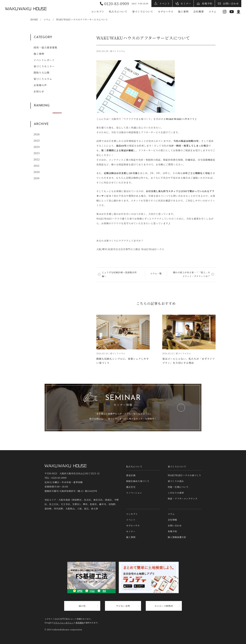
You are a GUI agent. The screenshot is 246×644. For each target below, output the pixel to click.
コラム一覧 (156, 273)
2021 (37, 166)
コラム (212, 12)
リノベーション (134, 493)
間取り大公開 (41, 73)
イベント (165, 4)
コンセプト (98, 12)
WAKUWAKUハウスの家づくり (184, 475)
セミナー (186, 4)
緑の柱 (82, 606)
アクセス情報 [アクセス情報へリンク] (239, 12)
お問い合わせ (231, 4)
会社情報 (172, 520)
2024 (37, 147)
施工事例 (183, 12)
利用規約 (80, 623)
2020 (37, 172)
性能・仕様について (178, 487)
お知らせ (39, 91)
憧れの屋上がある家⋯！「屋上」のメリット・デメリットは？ (191, 274)
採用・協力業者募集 (45, 47)
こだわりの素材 (176, 493)
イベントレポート (44, 60)
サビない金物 (123, 606)
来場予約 (207, 4)
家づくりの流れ (176, 481)
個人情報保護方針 (177, 537)
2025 (37, 141)
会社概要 (199, 12)
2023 (37, 153)
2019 (37, 178)
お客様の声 (40, 85)
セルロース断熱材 (164, 606)
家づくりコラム (43, 79)
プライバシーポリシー (64, 623)
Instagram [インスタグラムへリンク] (225, 12)
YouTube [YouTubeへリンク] (232, 12)
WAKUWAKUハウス (26, 9)
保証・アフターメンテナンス (183, 498)
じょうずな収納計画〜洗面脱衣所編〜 (119, 274)
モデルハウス (166, 12)
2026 (37, 134)
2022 (37, 159)
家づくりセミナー (44, 66)
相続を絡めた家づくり (138, 481)
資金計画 (131, 475)
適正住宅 (131, 487)
